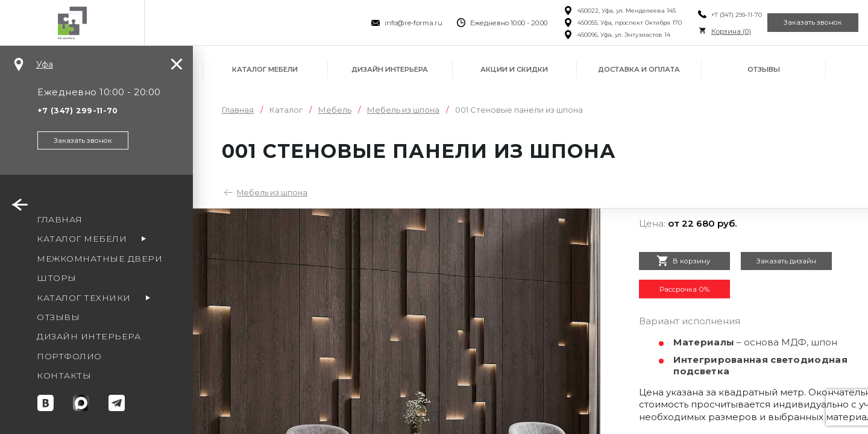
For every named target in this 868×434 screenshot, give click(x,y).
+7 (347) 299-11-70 (709, 15)
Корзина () (704, 31)
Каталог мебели (265, 69)
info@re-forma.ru (387, 23)
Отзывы (764, 69)
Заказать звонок (804, 23)
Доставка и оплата (639, 69)
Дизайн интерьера (390, 69)
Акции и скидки (514, 69)
